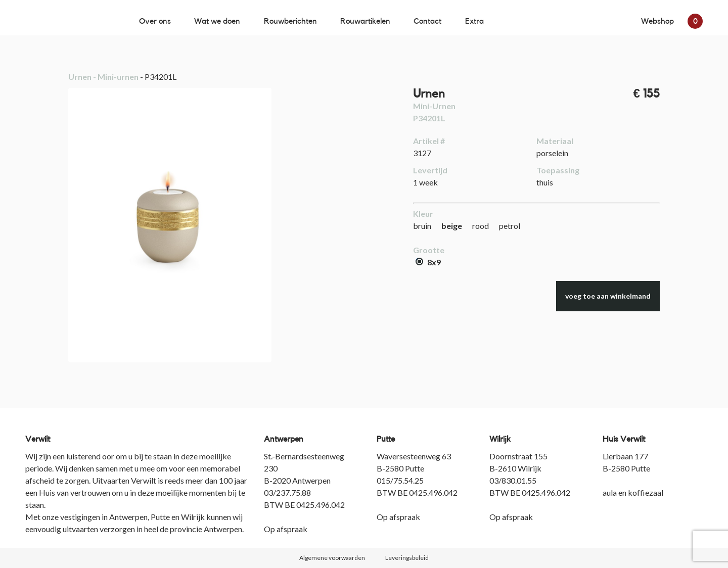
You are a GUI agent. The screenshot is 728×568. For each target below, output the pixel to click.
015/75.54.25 (400, 480)
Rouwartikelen (365, 21)
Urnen (80, 77)
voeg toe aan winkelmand (608, 296)
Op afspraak (286, 529)
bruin (422, 226)
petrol (510, 226)
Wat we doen (217, 21)
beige (452, 226)
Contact (427, 21)
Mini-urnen (118, 77)
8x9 (428, 262)
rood (481, 226)
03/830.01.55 (513, 480)
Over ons (155, 21)
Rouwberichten (290, 21)
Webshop (672, 21)
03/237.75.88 (287, 492)
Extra (474, 21)
